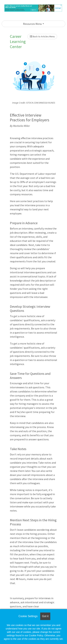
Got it (45, 616)
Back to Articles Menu (42, 36)
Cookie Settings (28, 616)
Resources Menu (32, 24)
